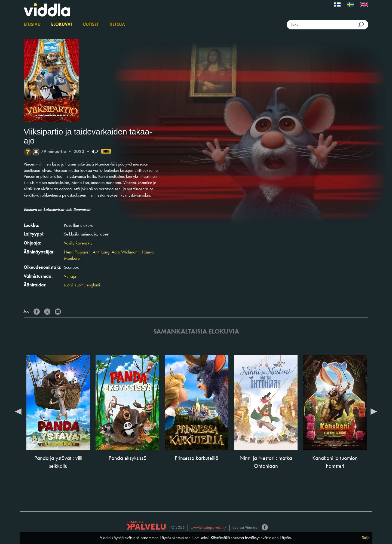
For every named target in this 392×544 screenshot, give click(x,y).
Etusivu (32, 25)
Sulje (366, 538)
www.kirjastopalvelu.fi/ (209, 528)
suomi (80, 285)
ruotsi (68, 285)
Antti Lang (101, 252)
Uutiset (91, 25)
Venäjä (70, 277)
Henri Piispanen (77, 252)
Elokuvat (62, 25)
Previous (18, 411)
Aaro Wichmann (126, 252)
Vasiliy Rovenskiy (78, 243)
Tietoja (117, 25)
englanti (93, 285)
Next (374, 411)
